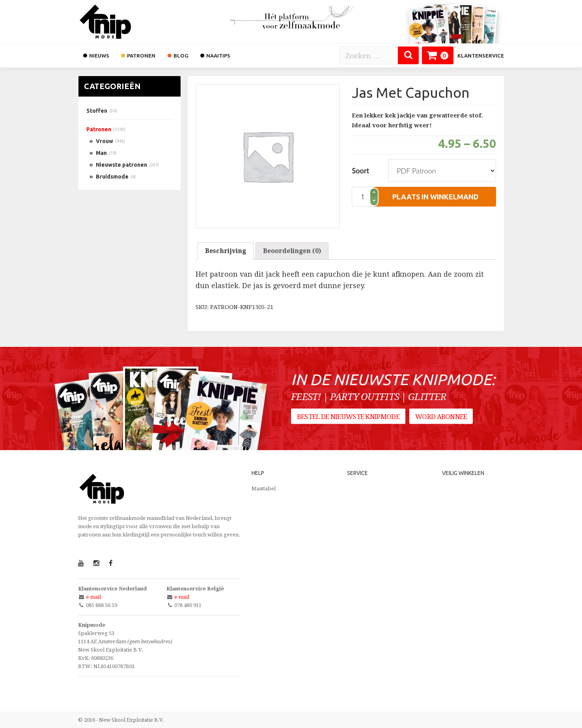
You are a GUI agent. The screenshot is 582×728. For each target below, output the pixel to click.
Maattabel (264, 489)
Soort (360, 171)
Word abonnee (442, 417)
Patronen (99, 129)
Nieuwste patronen (121, 165)
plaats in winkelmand (436, 197)
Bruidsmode (112, 177)
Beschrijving (226, 251)
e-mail (93, 597)
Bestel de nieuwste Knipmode (348, 417)
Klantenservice (481, 56)
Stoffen (97, 111)
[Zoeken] (408, 55)
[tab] (226, 251)
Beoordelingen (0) (292, 251)
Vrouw (104, 141)
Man (101, 153)
